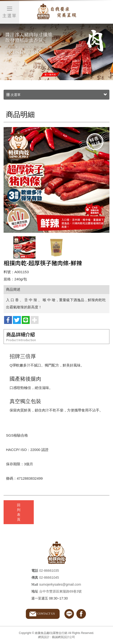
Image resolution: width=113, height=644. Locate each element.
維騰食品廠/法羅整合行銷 (56, 12)
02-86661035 (49, 571)
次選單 (56, 95)
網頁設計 (44, 637)
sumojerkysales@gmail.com (60, 584)
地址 (35, 591)
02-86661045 (49, 577)
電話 (35, 571)
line (69, 614)
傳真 (35, 578)
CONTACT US (46, 614)
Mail (35, 585)
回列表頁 (19, 512)
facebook (81, 614)
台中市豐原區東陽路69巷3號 (60, 591)
